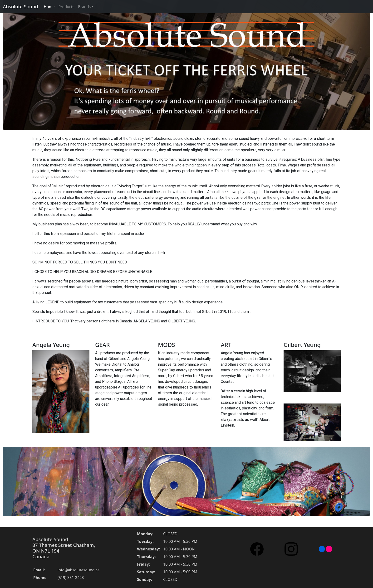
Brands (84, 7)
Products (66, 7)
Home (49, 7)
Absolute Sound (20, 7)
